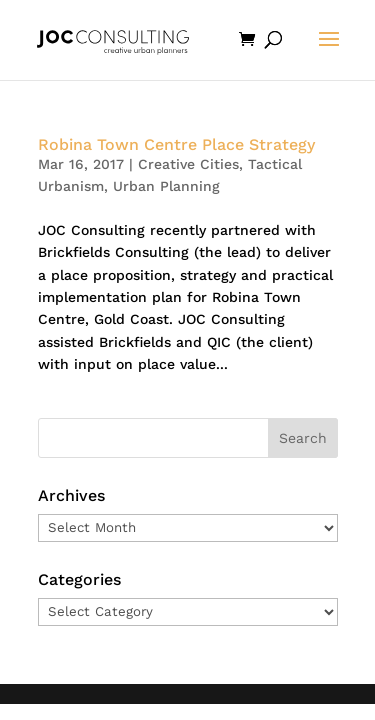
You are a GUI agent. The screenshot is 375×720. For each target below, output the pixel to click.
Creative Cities (188, 164)
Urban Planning (166, 186)
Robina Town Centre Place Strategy (176, 144)
